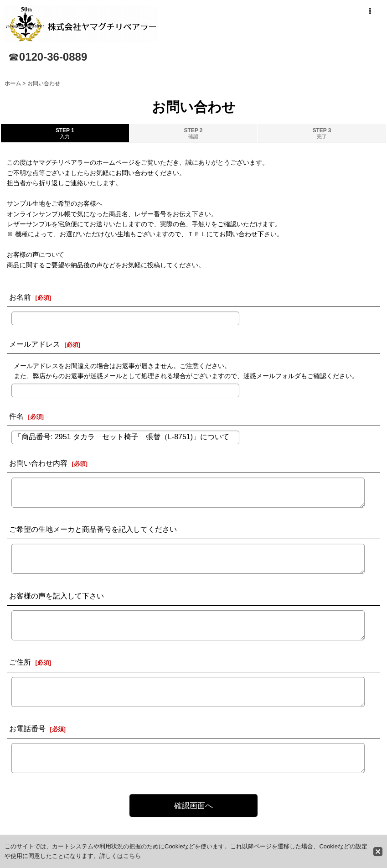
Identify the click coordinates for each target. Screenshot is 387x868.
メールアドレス (35, 344)
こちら (132, 856)
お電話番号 (27, 728)
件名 (16, 416)
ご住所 (20, 662)
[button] (370, 11)
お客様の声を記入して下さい (57, 596)
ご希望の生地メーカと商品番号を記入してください (93, 529)
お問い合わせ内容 (38, 463)
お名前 (20, 297)
